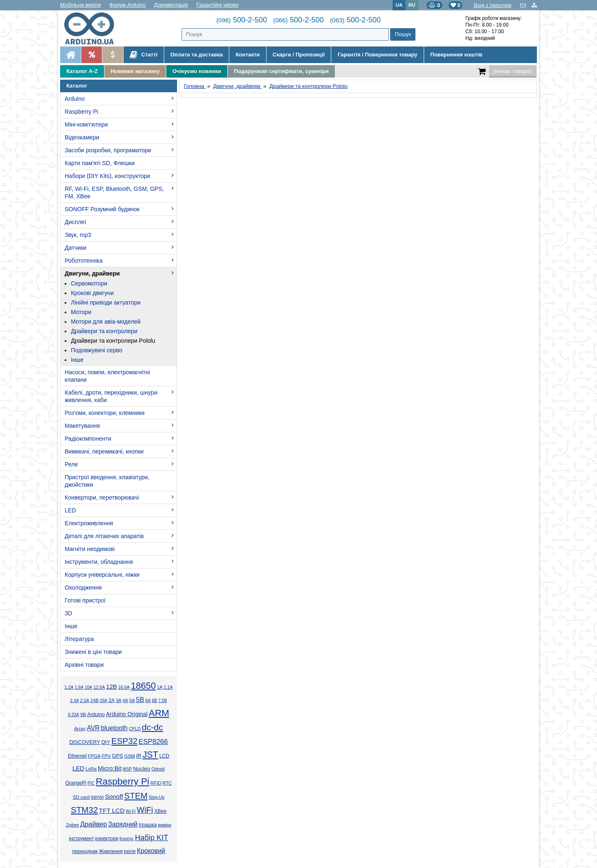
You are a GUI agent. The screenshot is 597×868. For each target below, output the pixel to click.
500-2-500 (242, 20)
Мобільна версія (81, 5)
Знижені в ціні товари (93, 652)
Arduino (75, 99)
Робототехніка (84, 261)
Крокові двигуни (92, 293)
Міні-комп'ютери (86, 124)
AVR (93, 728)
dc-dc (152, 727)
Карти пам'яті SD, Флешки (100, 163)
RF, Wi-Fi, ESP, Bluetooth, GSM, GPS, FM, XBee (114, 193)
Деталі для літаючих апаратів (104, 536)
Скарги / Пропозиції (299, 55)
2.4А (74, 701)
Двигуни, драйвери (92, 273)
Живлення (110, 851)
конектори (107, 839)
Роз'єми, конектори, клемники (104, 413)
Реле (71, 464)
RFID (156, 783)
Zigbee (72, 825)
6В (154, 701)
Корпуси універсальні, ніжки (102, 575)
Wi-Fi (131, 811)
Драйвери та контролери (104, 331)
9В (83, 714)
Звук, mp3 (78, 235)
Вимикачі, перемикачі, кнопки (104, 451)
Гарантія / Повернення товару (377, 55)
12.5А (99, 687)
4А (125, 700)
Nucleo (142, 769)
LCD (164, 756)
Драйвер (93, 824)
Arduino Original (126, 714)
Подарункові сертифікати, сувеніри (281, 71)
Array (80, 728)
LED (70, 510)
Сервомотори (89, 283)
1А (160, 687)
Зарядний (123, 824)
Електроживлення (89, 523)
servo (97, 797)
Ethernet (77, 756)
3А (118, 700)
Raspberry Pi (81, 112)
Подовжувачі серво (97, 350)
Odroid (158, 769)
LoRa (91, 769)
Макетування (82, 426)
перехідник (85, 851)
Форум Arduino (128, 5)
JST (150, 755)
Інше (77, 360)
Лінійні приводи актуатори (106, 302)
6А (148, 700)
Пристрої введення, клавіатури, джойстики (107, 481)
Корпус (126, 839)
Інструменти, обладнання (99, 562)
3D (68, 613)
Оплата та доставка (197, 55)
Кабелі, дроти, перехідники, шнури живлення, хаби (111, 396)
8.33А (74, 715)
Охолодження (83, 588)
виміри (165, 825)
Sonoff (114, 796)
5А (132, 700)
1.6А (79, 687)
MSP (127, 769)
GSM (130, 756)
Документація (171, 5)
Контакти (248, 55)
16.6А (124, 687)
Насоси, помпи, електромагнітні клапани (107, 376)
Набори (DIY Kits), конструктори (107, 176)
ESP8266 (153, 742)
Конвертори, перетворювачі (102, 497)
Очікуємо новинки (197, 71)
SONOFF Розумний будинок (102, 209)
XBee (160, 811)
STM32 (84, 810)
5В (140, 700)
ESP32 (124, 741)
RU (412, 5)
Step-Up (157, 797)
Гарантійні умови (218, 5)
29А (104, 701)
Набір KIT (151, 838)
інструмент (81, 839)
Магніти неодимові (90, 549)
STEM (136, 796)
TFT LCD (112, 811)
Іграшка (148, 825)
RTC (167, 783)
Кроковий (151, 851)
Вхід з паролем (492, 5)
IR (139, 756)
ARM (159, 713)
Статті (144, 55)
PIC (91, 783)
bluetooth (114, 728)
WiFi (145, 810)
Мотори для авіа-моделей (106, 322)
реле (130, 851)
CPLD (135, 729)
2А (112, 700)
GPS (118, 756)
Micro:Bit (110, 768)
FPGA (94, 756)
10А (88, 687)
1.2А (69, 687)
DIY (106, 742)
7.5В (163, 701)
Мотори (81, 312)
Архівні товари (84, 665)
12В (112, 687)
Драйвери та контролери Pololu (113, 341)
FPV (106, 756)
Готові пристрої (85, 600)
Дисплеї (75, 222)
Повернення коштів (456, 55)
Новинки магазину (135, 71)
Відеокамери (82, 137)
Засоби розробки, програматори (108, 150)
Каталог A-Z (82, 71)
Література (79, 639)
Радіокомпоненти (88, 439)
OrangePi (76, 783)
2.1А (168, 687)
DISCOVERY (85, 742)
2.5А (85, 700)
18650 (143, 686)
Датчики (75, 248)
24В (95, 700)
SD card (81, 797)
